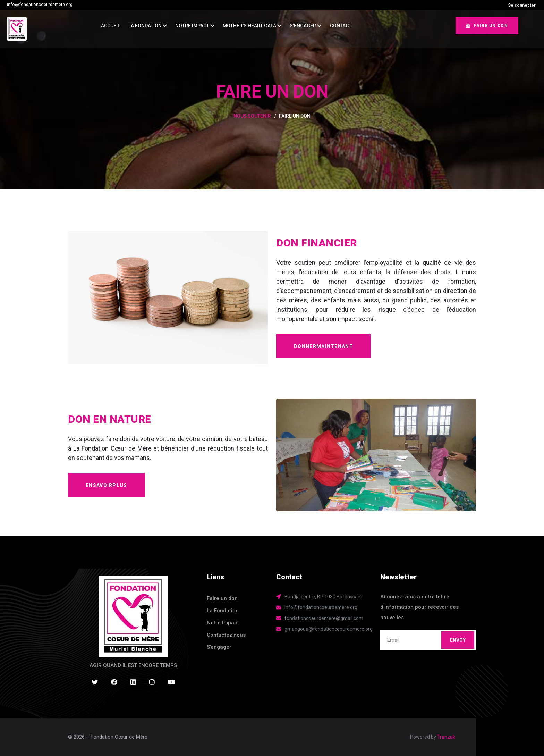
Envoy (458, 640)
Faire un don (487, 26)
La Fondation (148, 26)
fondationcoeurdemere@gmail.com (324, 618)
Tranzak (446, 737)
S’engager (219, 647)
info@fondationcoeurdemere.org (40, 5)
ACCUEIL (110, 26)
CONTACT (341, 26)
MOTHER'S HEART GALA (252, 26)
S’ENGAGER (305, 26)
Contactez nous (226, 635)
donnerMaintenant (324, 346)
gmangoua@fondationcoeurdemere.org (329, 629)
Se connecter (522, 5)
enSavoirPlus (107, 485)
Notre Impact (195, 26)
